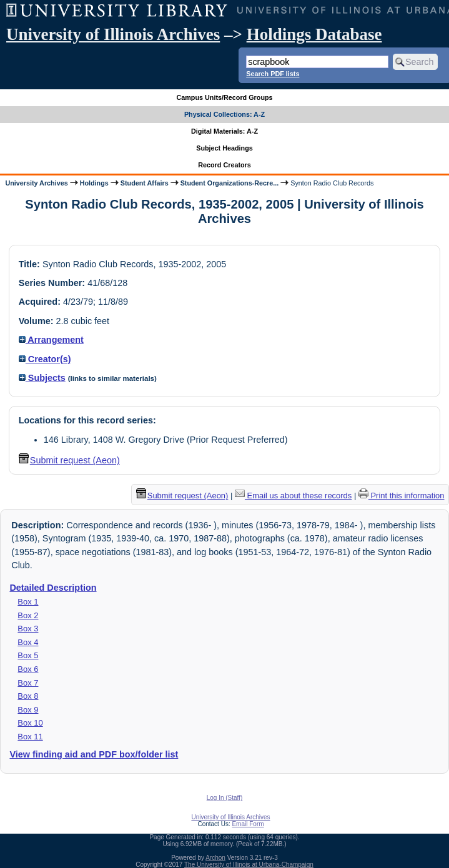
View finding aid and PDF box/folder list (94, 754)
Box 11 (30, 737)
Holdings (94, 183)
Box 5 (28, 655)
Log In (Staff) (225, 798)
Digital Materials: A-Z (224, 131)
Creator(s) (45, 359)
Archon (215, 858)
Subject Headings (224, 148)
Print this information (402, 496)
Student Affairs (145, 183)
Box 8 (28, 696)
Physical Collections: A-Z (224, 114)
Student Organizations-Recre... (230, 183)
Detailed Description (53, 588)
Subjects (42, 378)
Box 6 (28, 669)
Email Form (248, 824)
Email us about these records (293, 496)
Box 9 (28, 710)
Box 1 (28, 602)
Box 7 (28, 683)
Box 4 (28, 642)
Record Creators (224, 165)
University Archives (36, 183)
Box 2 (28, 615)
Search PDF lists (273, 74)
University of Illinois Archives (113, 34)
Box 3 (28, 629)
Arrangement (51, 340)
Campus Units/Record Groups (224, 97)
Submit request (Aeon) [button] (69, 460)
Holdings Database (314, 34)
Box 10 (30, 723)
